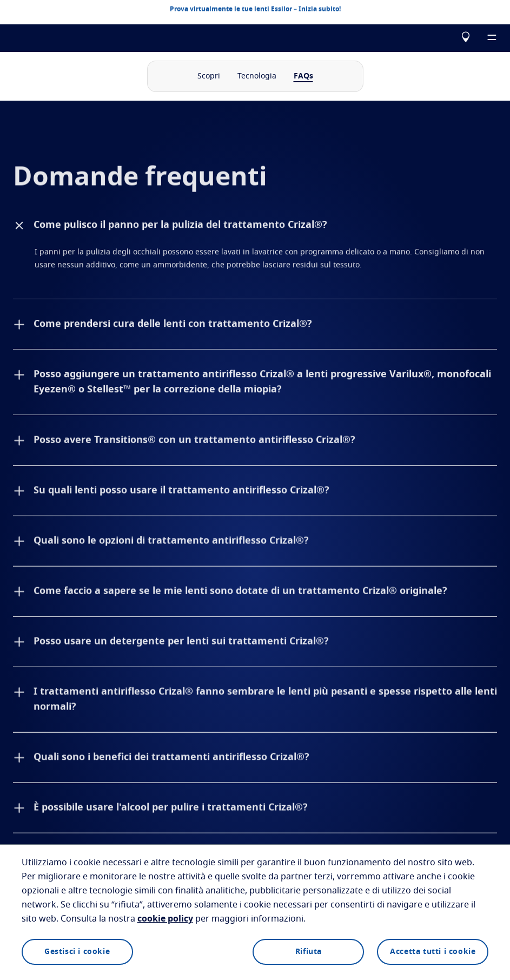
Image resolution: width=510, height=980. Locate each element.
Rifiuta (309, 952)
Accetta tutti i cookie (433, 952)
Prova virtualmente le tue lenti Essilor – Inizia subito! (255, 9)
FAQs (303, 76)
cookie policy (165, 919)
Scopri (209, 76)
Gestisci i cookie (77, 952)
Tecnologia (257, 76)
